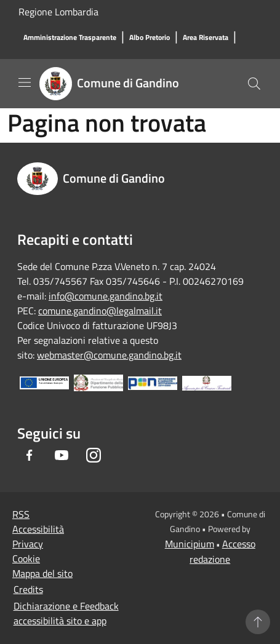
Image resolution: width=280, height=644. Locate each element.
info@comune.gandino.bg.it (106, 296)
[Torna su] (258, 622)
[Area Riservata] (206, 38)
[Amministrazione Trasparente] (70, 38)
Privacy (28, 544)
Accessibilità (38, 529)
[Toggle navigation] (25, 82)
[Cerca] (254, 84)
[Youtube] (62, 455)
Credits (28, 589)
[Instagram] (94, 455)
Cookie (26, 559)
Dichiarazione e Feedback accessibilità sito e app (66, 613)
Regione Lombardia (58, 12)
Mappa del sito (42, 573)
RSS (21, 514)
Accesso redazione (222, 551)
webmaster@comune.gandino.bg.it (109, 355)
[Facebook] (30, 455)
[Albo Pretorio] (150, 38)
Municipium (190, 544)
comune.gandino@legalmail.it (100, 311)
